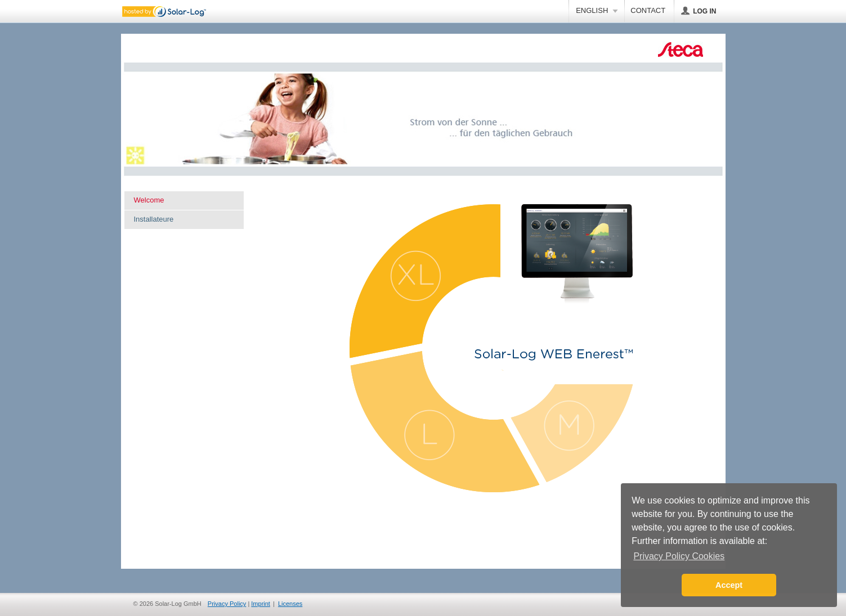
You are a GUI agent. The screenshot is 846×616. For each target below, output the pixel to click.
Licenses (290, 604)
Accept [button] (729, 585)
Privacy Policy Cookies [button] (679, 556)
